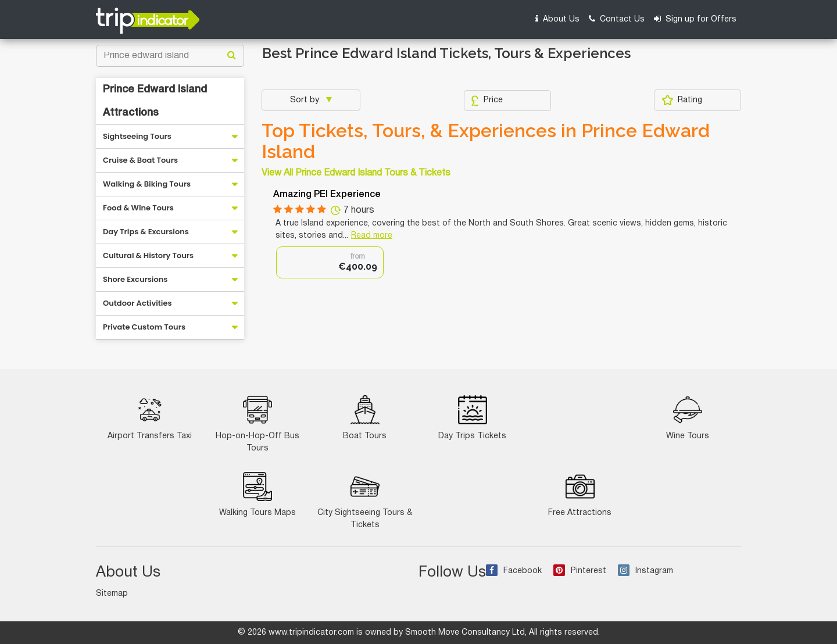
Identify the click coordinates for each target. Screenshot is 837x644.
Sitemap (112, 594)
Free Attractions (580, 494)
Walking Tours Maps (257, 494)
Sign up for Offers (695, 19)
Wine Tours (688, 418)
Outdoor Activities (137, 303)
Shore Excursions (135, 279)
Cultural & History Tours (148, 255)
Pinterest (580, 571)
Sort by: (307, 100)
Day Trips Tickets (472, 418)
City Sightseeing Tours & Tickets (365, 500)
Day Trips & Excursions (146, 232)
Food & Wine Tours (138, 208)
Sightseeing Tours (137, 136)
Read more (372, 236)
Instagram (645, 571)
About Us (557, 19)
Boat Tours (365, 418)
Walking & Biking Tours (147, 184)
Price (487, 101)
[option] (330, 262)
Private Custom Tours (144, 327)
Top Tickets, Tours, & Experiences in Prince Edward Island (486, 141)
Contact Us (617, 19)
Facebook (514, 571)
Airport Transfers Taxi (150, 418)
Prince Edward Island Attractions (155, 101)
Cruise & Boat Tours (140, 160)
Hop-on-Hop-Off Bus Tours (257, 424)
